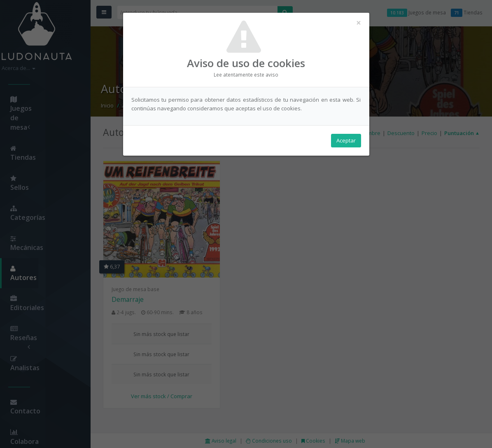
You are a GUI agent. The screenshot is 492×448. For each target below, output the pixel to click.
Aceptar (346, 140)
